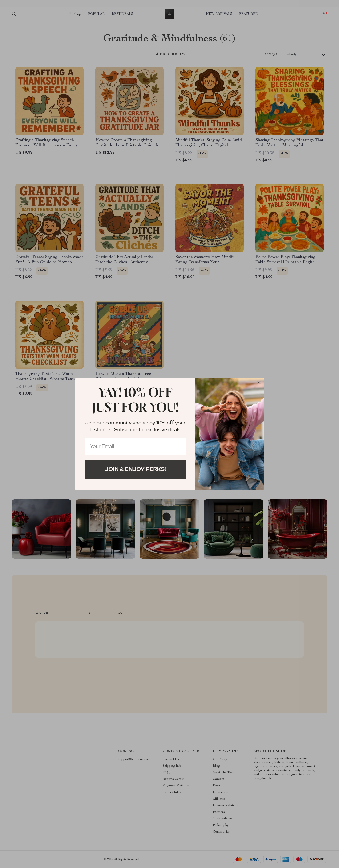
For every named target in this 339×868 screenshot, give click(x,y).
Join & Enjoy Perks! (135, 469)
